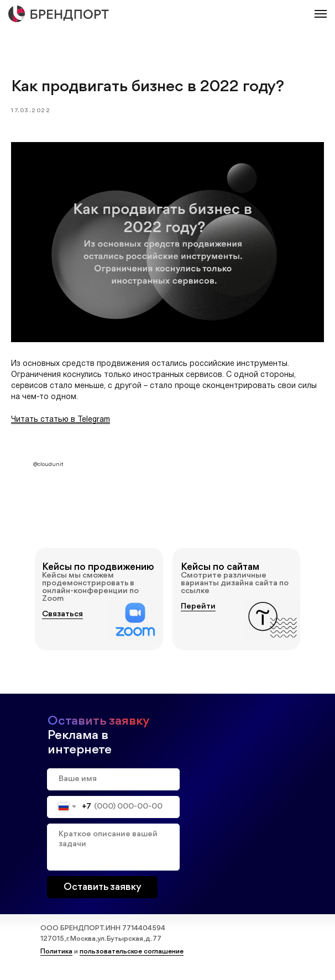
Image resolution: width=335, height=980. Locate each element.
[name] (113, 784)
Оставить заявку (103, 892)
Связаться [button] (62, 619)
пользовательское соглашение (132, 957)
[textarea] (113, 852)
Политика (56, 957)
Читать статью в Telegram (61, 423)
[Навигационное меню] (321, 14)
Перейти (198, 612)
